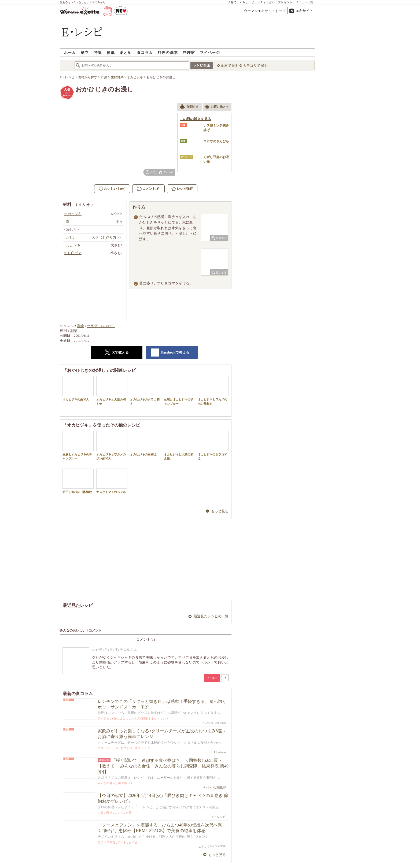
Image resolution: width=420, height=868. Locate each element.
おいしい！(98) (115, 189)
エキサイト (304, 11)
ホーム (70, 52)
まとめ (126, 52)
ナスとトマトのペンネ (112, 481)
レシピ (119, 813)
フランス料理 (106, 842)
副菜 (74, 331)
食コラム (145, 52)
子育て (232, 2)
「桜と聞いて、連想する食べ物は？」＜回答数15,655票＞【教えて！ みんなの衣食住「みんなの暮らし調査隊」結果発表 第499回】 (163, 766)
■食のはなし (120, 718)
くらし (244, 2)
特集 (98, 52)
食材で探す (229, 66)
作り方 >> (114, 237)
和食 (81, 326)
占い (272, 2)
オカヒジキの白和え (78, 389)
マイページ (210, 52)
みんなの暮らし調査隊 (112, 783)
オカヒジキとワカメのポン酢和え (213, 391)
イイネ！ (212, 678)
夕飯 (129, 813)
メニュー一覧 (304, 2)
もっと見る (220, 511)
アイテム (104, 718)
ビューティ (259, 2)
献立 (85, 52)
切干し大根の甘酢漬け (78, 481)
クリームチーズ (108, 748)
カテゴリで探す (255, 66)
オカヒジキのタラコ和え (146, 391)
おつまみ (126, 748)
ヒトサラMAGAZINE (212, 846)
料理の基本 (168, 52)
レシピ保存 (185, 189)
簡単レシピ (142, 748)
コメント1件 (148, 189)
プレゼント (285, 2)
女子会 (133, 842)
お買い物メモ (217, 107)
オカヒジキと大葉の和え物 (112, 391)
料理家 (189, 52)
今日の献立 (105, 813)
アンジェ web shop (214, 723)
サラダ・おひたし (101, 326)
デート (122, 842)
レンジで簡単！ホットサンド (150, 718)
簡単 (111, 52)
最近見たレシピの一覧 (211, 616)
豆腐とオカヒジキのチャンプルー (179, 391)
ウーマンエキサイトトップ (265, 11)
